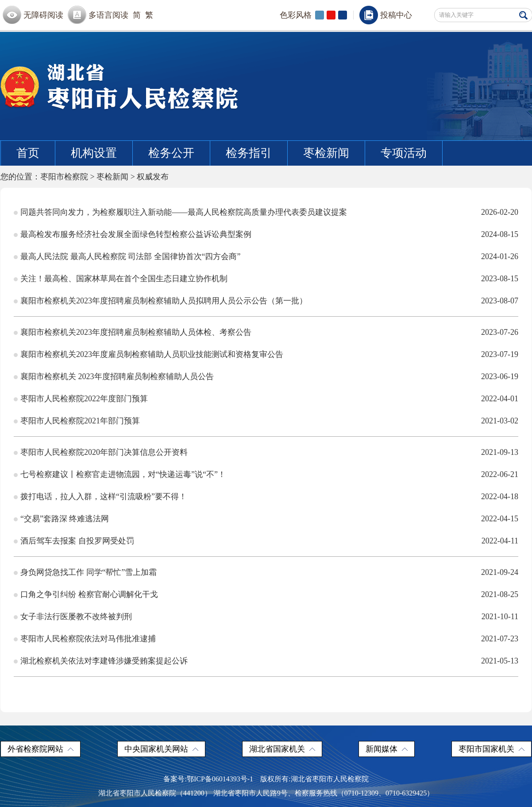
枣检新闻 (326, 153)
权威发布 (153, 177)
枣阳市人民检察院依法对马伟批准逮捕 (88, 639)
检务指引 (249, 153)
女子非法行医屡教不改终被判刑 (76, 617)
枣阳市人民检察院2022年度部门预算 (84, 399)
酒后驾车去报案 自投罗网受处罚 (77, 541)
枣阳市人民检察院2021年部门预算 (80, 421)
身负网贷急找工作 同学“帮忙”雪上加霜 (89, 572)
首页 (28, 153)
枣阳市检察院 (64, 177)
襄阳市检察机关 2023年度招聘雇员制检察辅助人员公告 (117, 376)
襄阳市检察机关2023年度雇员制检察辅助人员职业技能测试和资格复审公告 (152, 354)
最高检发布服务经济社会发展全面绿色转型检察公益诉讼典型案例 (136, 234)
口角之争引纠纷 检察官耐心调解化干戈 (89, 594)
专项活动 (404, 153)
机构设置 (94, 153)
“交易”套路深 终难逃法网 (65, 519)
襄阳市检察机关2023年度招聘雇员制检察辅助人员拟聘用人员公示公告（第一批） (164, 301)
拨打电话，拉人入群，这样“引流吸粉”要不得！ (104, 497)
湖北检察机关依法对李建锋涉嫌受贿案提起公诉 (104, 661)
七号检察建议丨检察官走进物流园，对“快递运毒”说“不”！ (123, 474)
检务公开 (171, 153)
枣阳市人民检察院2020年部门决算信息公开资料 (104, 452)
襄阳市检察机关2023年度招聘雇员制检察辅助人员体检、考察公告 (136, 332)
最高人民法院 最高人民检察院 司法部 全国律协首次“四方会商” (130, 256)
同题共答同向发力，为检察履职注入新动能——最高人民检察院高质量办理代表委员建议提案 (184, 212)
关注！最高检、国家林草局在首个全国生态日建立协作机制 (124, 279)
